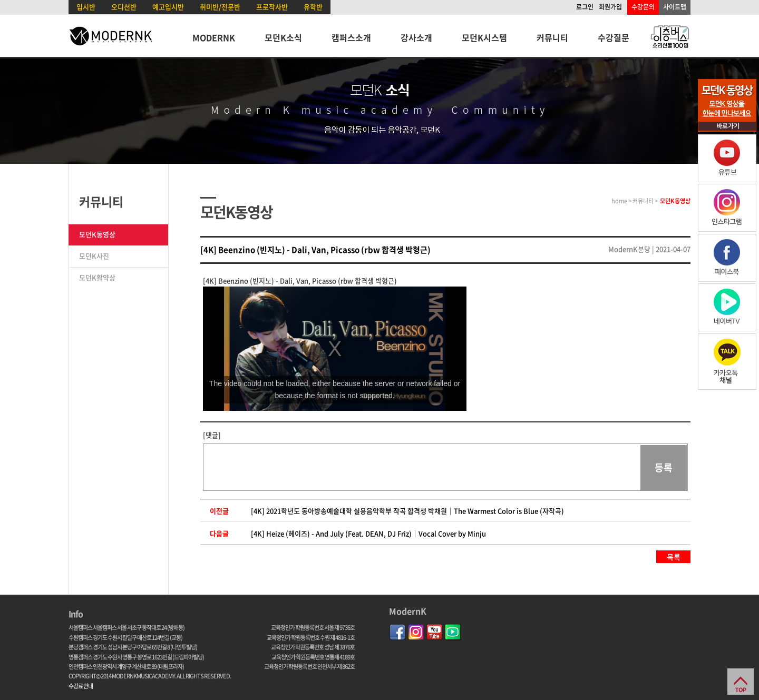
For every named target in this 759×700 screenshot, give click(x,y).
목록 (674, 557)
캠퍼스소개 (351, 37)
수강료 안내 (81, 686)
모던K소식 (283, 37)
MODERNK (214, 37)
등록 (664, 467)
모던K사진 (94, 256)
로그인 (585, 7)
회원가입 (610, 7)
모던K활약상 (97, 277)
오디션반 (124, 7)
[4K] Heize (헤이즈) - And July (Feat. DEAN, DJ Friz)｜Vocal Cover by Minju (368, 533)
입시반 (86, 7)
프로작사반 (272, 7)
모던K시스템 (484, 37)
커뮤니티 (552, 37)
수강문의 (643, 7)
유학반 (313, 7)
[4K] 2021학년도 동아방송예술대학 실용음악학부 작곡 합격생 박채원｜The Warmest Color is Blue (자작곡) (407, 511)
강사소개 (416, 37)
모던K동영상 (97, 234)
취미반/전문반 (220, 7)
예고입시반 (168, 7)
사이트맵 (675, 7)
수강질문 (614, 37)
